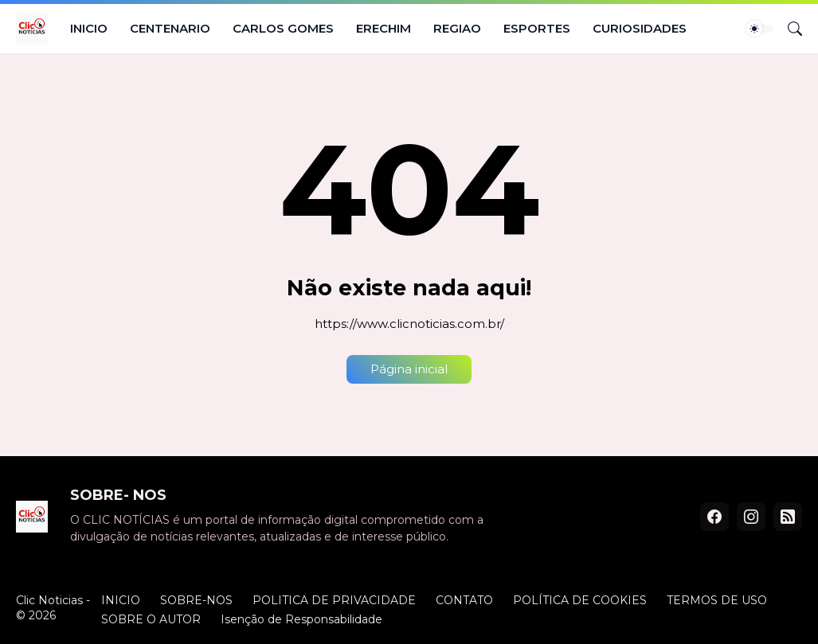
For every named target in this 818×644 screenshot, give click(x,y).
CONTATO (464, 600)
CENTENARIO (170, 28)
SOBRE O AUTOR (151, 619)
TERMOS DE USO (717, 600)
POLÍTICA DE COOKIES (580, 600)
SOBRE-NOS (196, 600)
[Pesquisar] (789, 29)
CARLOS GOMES (283, 28)
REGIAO (457, 28)
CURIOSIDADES (640, 28)
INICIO (89, 28)
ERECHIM (384, 28)
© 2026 (36, 615)
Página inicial (409, 369)
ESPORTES (537, 28)
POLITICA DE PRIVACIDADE (334, 600)
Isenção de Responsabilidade (301, 619)
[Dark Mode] (760, 29)
